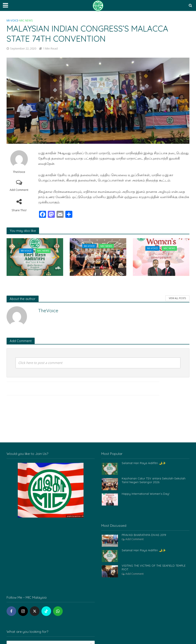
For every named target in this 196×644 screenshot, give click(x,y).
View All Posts (177, 298)
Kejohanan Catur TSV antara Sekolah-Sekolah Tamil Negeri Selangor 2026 (98, 257)
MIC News (26, 20)
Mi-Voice (12, 20)
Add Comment (19, 190)
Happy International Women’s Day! (161, 257)
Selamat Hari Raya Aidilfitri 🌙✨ (35, 257)
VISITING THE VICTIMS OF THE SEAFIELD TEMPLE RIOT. (154, 568)
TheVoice (19, 172)
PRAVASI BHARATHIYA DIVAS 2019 (144, 535)
